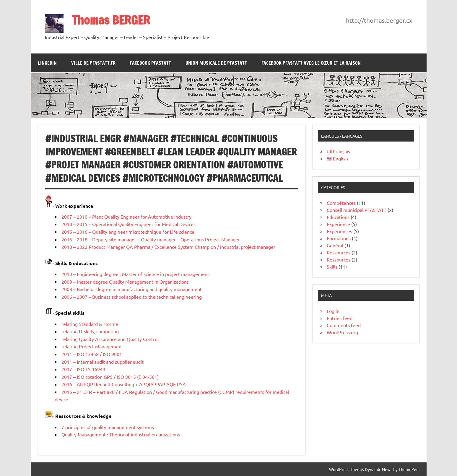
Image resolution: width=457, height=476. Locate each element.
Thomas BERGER (111, 20)
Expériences (339, 231)
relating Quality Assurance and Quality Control (110, 339)
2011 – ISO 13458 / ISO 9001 (92, 354)
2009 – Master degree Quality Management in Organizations (125, 282)
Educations (338, 217)
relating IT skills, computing (90, 331)
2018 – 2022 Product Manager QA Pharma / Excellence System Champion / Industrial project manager (168, 247)
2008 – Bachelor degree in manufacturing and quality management (132, 289)
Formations (339, 238)
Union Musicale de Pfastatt (216, 63)
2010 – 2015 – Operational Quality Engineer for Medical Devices (129, 224)
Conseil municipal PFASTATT (357, 210)
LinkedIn (47, 63)
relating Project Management (92, 346)
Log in (333, 311)
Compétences (341, 203)
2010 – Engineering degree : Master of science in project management (135, 274)
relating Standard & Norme (90, 324)
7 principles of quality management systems (108, 427)
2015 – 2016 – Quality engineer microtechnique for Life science (128, 232)
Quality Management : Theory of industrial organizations (121, 434)
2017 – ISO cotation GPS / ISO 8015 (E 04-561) (110, 377)
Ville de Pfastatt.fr (93, 63)
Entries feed (340, 318)
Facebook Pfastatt (151, 63)
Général (335, 245)
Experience (338, 224)
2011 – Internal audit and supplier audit (103, 362)
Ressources (339, 252)
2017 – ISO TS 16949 (83, 369)
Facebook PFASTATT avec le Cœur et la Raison (311, 63)
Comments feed (344, 325)
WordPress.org (342, 332)
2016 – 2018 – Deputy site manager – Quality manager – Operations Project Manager (151, 239)
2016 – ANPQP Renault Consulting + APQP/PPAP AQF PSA (124, 384)
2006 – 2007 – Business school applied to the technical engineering (132, 297)
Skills (332, 267)
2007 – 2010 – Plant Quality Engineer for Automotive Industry (126, 217)
